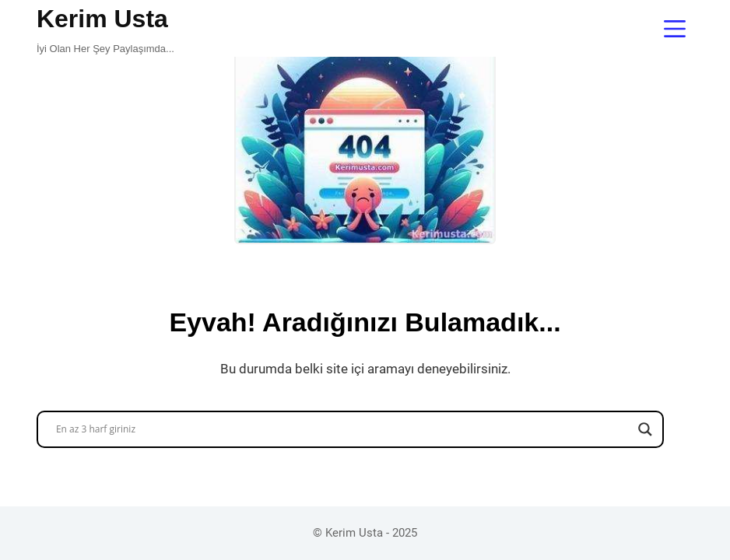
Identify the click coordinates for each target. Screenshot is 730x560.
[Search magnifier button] (645, 429)
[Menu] (675, 29)
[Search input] (343, 429)
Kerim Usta (102, 19)
